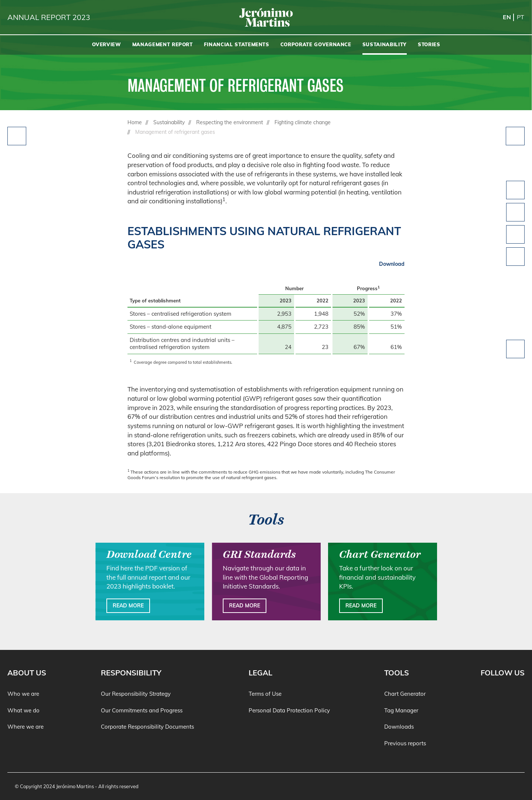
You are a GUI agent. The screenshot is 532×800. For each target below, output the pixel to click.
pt (521, 17)
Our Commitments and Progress (142, 710)
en (507, 17)
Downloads (399, 727)
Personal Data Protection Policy (289, 710)
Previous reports (405, 743)
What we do (23, 710)
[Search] (523, 45)
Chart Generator (405, 694)
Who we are (23, 694)
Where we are (25, 727)
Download (392, 264)
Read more (128, 606)
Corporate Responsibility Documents (147, 727)
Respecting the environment (230, 122)
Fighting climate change (303, 122)
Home (135, 122)
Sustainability (169, 122)
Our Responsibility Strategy (136, 694)
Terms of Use (265, 694)
